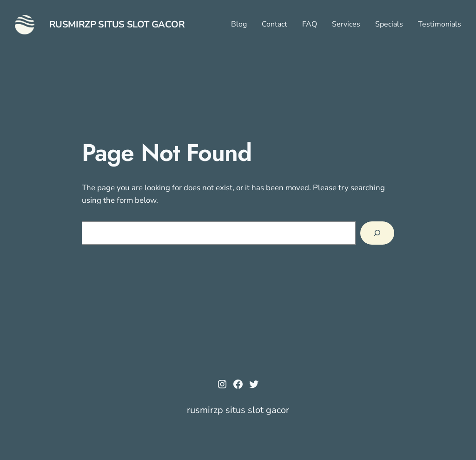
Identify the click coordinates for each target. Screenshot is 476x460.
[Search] (377, 233)
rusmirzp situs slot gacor (117, 24)
